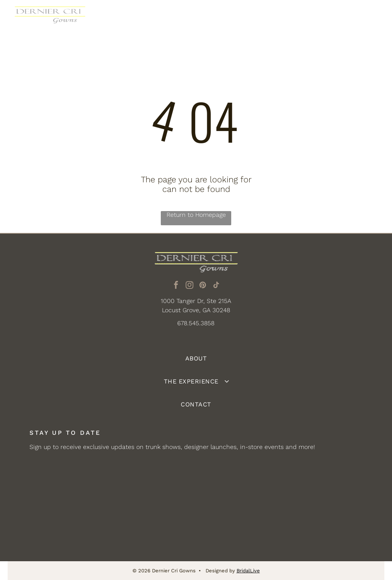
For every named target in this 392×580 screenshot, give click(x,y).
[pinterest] (203, 286)
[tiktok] (216, 286)
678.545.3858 (196, 323)
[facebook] (176, 286)
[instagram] (189, 286)
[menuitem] (196, 359)
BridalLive (248, 571)
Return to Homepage (196, 215)
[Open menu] (372, 19)
